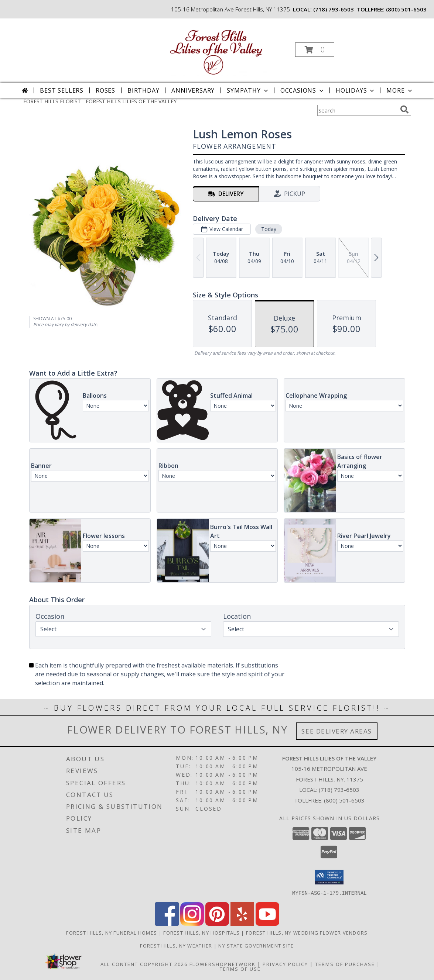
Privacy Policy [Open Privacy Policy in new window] (285, 964)
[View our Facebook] (167, 923)
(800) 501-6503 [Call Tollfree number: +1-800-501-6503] (344, 800)
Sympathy (248, 90)
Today (268, 229)
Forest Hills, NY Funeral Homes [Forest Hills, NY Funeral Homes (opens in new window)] (112, 932)
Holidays (356, 90)
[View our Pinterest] (217, 923)
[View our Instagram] (192, 923)
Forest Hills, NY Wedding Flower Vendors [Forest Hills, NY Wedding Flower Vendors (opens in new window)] (307, 932)
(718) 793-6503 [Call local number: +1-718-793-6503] (334, 9)
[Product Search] (357, 110)
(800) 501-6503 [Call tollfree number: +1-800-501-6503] (406, 9)
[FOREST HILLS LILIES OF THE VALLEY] (216, 47)
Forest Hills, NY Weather (176, 945)
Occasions (303, 90)
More (400, 90)
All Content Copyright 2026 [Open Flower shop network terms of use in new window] (144, 964)
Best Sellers (62, 90)
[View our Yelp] (242, 923)
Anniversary (193, 90)
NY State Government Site (256, 945)
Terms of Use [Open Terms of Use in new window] (240, 969)
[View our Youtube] (267, 923)
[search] (404, 110)
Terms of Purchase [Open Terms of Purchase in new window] (345, 964)
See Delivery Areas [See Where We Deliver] (337, 731)
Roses (105, 90)
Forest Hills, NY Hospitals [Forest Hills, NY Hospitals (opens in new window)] (201, 932)
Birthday (143, 90)
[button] (315, 50)
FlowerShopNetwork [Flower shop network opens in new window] (223, 964)
